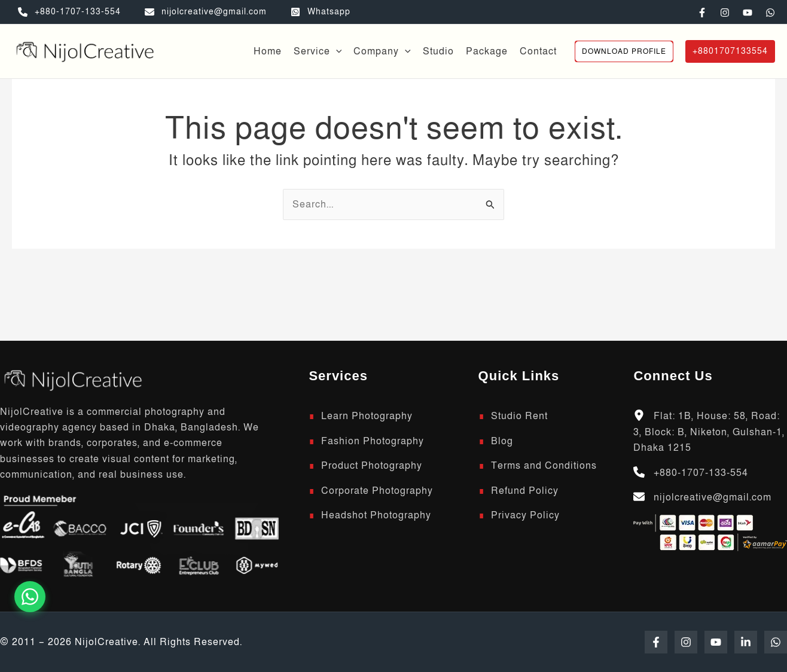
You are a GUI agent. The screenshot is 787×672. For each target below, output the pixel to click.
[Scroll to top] (72, 379)
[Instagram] (725, 13)
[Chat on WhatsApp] (30, 597)
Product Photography (372, 466)
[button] (336, 51)
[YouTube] (748, 13)
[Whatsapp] (321, 12)
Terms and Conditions (544, 466)
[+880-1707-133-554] (69, 12)
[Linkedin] (746, 642)
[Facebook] (702, 13)
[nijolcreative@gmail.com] (206, 12)
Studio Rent (519, 416)
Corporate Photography (377, 491)
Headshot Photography (376, 515)
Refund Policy (525, 491)
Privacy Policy (525, 515)
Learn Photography (367, 416)
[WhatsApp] (770, 13)
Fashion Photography (373, 441)
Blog (502, 441)
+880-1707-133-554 (701, 473)
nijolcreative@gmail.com (713, 497)
